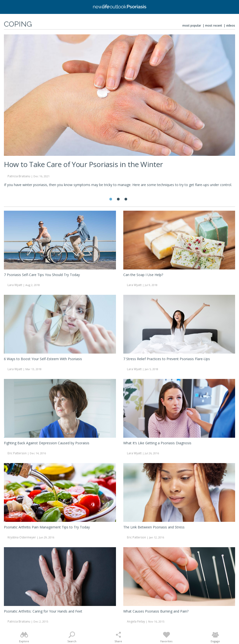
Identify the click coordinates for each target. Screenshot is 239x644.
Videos (231, 25)
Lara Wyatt (15, 285)
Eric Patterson (17, 453)
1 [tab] (111, 199)
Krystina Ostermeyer (22, 537)
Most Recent (214, 25)
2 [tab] (118, 199)
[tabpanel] (119, 113)
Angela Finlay (136, 621)
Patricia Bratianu (19, 176)
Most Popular (192, 25)
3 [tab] (126, 199)
